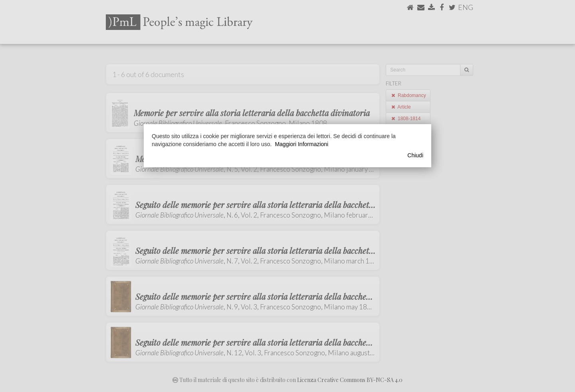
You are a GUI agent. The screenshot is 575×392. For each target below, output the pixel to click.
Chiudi (415, 155)
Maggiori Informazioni (301, 144)
